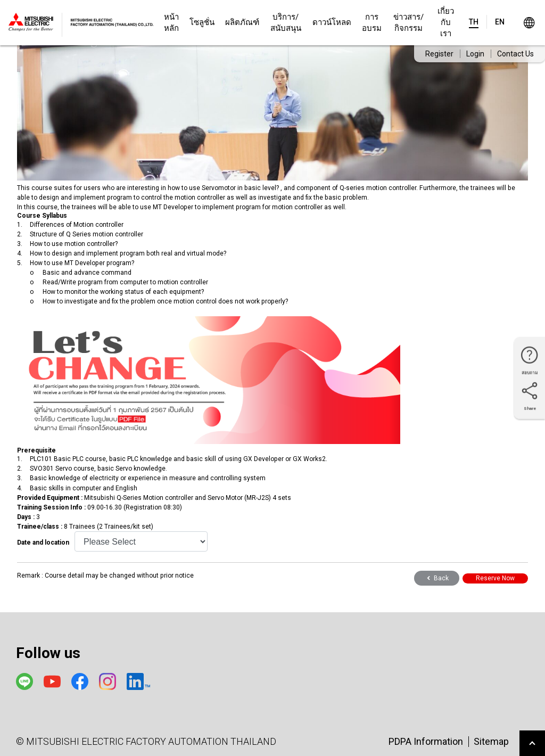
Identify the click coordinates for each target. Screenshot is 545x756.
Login (475, 54)
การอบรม (372, 23)
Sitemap (491, 741)
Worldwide (529, 23)
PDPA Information (426, 741)
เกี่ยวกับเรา (446, 22)
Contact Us (515, 54)
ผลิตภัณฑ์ (242, 22)
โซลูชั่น (202, 22)
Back (437, 578)
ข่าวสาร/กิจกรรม (408, 23)
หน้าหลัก (171, 23)
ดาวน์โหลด (332, 22)
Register (439, 54)
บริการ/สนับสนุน (286, 23)
